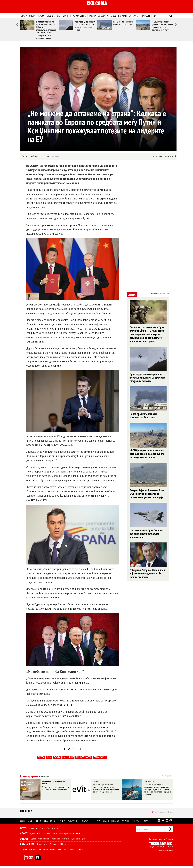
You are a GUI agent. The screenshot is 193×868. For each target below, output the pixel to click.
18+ (154, 16)
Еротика (59, 852)
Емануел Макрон (84, 760)
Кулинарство (76, 841)
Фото (98, 823)
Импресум (152, 841)
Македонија (34, 830)
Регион (42, 830)
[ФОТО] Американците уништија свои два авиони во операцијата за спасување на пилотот (162, 26)
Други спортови (74, 836)
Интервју (111, 16)
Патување (66, 841)
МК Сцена (63, 846)
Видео (101, 16)
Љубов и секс (56, 841)
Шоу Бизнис (27, 846)
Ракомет (48, 836)
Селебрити (54, 846)
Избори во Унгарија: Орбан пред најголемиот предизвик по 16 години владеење (147, 578)
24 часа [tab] (155, 814)
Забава (92, 16)
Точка (24, 156)
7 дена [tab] (162, 814)
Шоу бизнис (53, 16)
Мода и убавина (43, 841)
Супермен (134, 16)
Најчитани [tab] (163, 294)
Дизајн (84, 841)
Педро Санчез (100, 760)
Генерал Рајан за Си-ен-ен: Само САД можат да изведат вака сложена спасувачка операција (147, 497)
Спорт (32, 16)
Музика (45, 846)
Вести (24, 16)
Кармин (122, 16)
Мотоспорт (63, 836)
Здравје (33, 841)
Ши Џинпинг (68, 760)
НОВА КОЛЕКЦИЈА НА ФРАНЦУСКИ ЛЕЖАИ (54, 786)
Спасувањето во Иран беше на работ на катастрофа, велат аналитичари (146, 538)
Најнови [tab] (150, 294)
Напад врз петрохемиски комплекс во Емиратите (123, 23)
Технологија (33, 852)
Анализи (55, 830)
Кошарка (40, 836)
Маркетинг (162, 841)
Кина (49, 760)
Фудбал (33, 836)
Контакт (170, 841)
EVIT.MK (97, 784)
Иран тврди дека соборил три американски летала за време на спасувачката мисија (85, 26)
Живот (41, 16)
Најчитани (27, 814)
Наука (25, 852)
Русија (57, 760)
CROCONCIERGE (152, 784)
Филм (39, 846)
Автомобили (80, 16)
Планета (66, 16)
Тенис (55, 836)
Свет (48, 830)
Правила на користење (165, 853)
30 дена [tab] (170, 814)
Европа (41, 760)
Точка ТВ (146, 16)
